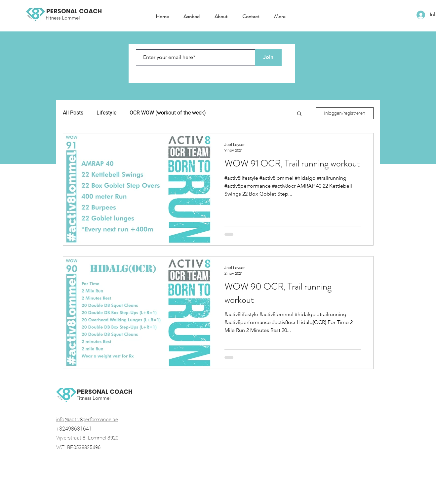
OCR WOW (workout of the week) (168, 113)
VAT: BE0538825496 (81, 447)
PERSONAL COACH (74, 11)
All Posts (73, 113)
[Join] (268, 58)
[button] (189, 17)
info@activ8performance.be (87, 420)
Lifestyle (106, 113)
